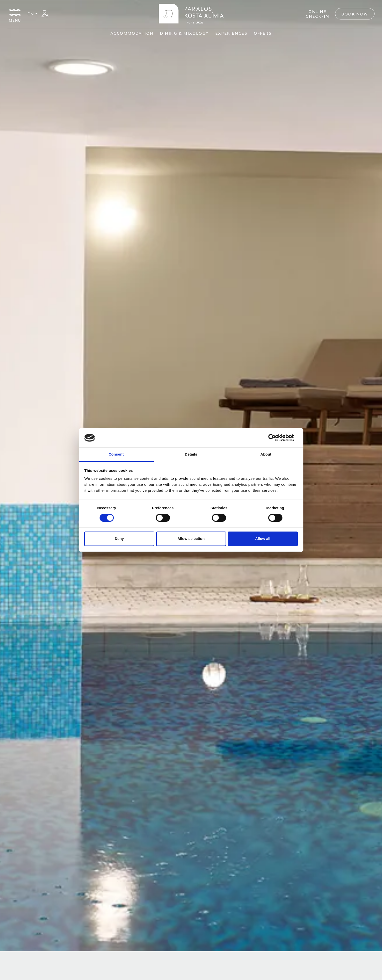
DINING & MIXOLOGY (184, 33)
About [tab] (266, 454)
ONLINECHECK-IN (317, 14)
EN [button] (31, 13)
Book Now (355, 14)
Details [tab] (191, 454)
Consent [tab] (116, 454)
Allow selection (191, 539)
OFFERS (263, 33)
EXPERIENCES (231, 33)
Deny (119, 539)
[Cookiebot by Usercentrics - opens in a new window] (276, 438)
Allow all (263, 539)
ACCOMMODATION (132, 33)
